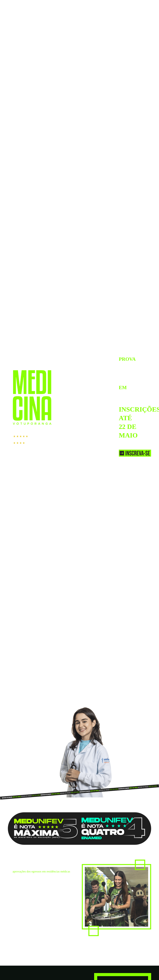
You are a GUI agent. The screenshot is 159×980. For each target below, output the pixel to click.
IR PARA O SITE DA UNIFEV (136, 4)
